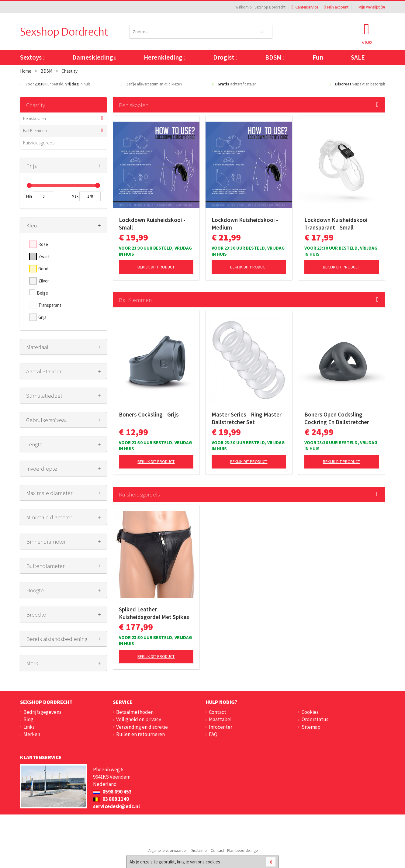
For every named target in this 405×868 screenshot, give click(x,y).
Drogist (225, 57)
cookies (213, 862)
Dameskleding (94, 57)
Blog (28, 719)
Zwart (44, 256)
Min (29, 196)
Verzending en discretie (142, 727)
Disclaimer (199, 851)
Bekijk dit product (156, 267)
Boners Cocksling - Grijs (149, 414)
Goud (43, 269)
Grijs (42, 317)
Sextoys (32, 57)
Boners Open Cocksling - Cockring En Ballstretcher (337, 418)
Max (75, 196)
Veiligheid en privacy (139, 719)
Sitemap (311, 727)
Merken (32, 734)
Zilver (44, 281)
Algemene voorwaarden (168, 851)
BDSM (275, 57)
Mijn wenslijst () (370, 7)
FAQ (213, 734)
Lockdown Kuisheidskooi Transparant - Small (336, 224)
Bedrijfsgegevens (42, 712)
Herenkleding (164, 57)
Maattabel (220, 719)
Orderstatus (315, 719)
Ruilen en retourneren (140, 734)
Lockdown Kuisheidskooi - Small (152, 224)
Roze (43, 244)
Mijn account (336, 7)
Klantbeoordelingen (243, 851)
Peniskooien (35, 118)
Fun (318, 57)
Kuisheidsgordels (39, 143)
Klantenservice (305, 7)
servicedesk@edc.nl (116, 806)
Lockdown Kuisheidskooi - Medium (245, 224)
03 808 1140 (111, 799)
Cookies (310, 712)
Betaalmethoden (135, 712)
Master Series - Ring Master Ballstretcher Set (247, 418)
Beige (42, 293)
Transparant (50, 305)
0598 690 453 (112, 792)
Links (29, 727)
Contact (218, 712)
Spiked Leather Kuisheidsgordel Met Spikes (154, 613)
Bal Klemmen (35, 131)
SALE (358, 57)
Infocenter (221, 727)
